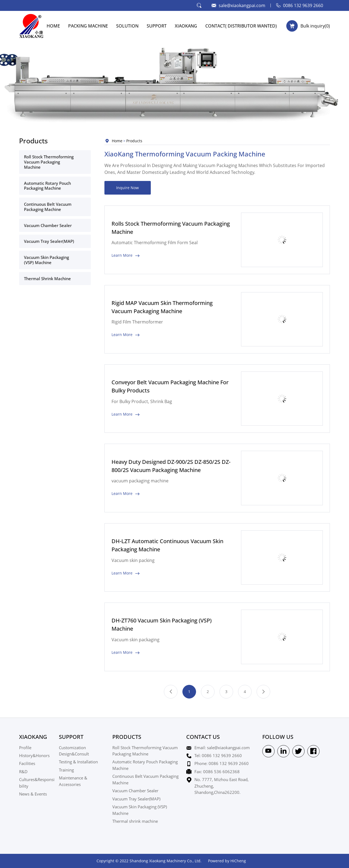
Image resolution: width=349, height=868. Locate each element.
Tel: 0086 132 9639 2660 (218, 755)
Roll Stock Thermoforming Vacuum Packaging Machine (49, 162)
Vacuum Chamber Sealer (48, 225)
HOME (53, 26)
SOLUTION (127, 26)
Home (117, 141)
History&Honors (34, 755)
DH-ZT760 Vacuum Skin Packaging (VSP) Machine (162, 624)
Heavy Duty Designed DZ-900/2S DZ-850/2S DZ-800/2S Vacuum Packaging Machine (171, 466)
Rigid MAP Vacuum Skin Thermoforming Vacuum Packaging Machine (162, 307)
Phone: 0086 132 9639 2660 (222, 763)
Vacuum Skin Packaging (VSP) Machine (46, 260)
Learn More (122, 255)
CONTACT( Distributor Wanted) (241, 26)
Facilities (27, 763)
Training (66, 770)
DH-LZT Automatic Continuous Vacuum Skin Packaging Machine (167, 545)
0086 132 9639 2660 (303, 5)
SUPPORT (157, 26)
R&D (23, 772)
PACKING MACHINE (88, 26)
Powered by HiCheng (227, 861)
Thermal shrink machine (47, 279)
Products (134, 141)
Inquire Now (127, 188)
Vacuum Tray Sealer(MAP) (49, 241)
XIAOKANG (186, 26)
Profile (25, 748)
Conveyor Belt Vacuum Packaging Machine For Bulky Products (170, 386)
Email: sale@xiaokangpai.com (222, 748)
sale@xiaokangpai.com (242, 5)
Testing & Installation (78, 762)
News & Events (33, 794)
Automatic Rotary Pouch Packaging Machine (47, 186)
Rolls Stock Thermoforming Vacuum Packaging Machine (171, 228)
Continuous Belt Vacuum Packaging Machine (48, 207)
